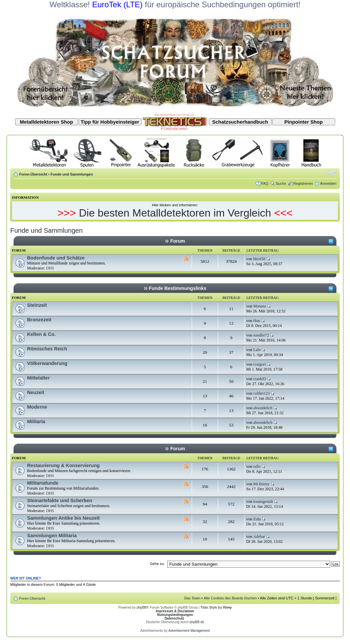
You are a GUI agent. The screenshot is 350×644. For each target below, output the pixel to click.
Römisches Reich (47, 349)
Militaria (36, 422)
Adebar (259, 537)
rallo (257, 466)
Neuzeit (36, 392)
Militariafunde (43, 483)
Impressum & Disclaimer (175, 611)
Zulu (257, 519)
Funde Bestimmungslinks (178, 288)
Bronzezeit (39, 320)
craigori (259, 364)
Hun (257, 321)
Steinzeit (37, 305)
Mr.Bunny (261, 484)
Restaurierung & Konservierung (63, 465)
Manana (260, 306)
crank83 (260, 379)
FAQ (265, 183)
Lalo (257, 350)
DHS (50, 268)
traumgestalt (263, 502)
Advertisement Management (189, 631)
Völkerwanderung (47, 363)
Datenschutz (174, 618)
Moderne (37, 407)
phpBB (141, 607)
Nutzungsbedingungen (175, 615)
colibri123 (261, 393)
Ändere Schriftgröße (332, 173)
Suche (281, 183)
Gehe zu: (157, 564)
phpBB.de (197, 622)
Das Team (192, 598)
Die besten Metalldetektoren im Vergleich (175, 213)
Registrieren (303, 183)
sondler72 (261, 335)
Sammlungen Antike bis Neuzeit (63, 518)
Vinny (227, 607)
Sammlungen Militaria (52, 536)
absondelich (263, 408)
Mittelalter (39, 378)
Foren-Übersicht (33, 174)
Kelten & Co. (41, 334)
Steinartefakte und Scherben (60, 501)
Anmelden (328, 183)
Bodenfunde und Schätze (56, 258)
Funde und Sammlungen (72, 174)
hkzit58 (259, 259)
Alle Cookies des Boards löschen (230, 598)
